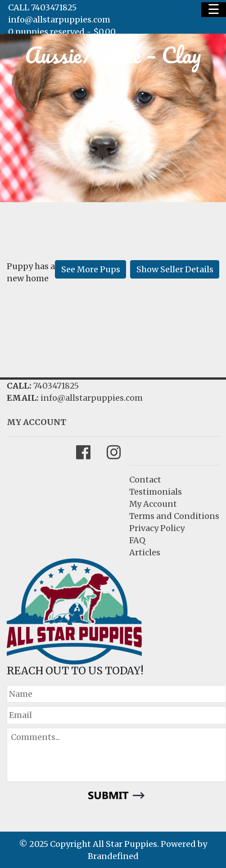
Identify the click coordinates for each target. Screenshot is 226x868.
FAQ (137, 540)
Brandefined (113, 856)
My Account (153, 504)
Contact (145, 480)
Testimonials (156, 492)
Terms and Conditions (174, 516)
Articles (145, 552)
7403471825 (56, 386)
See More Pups (91, 269)
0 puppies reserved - (62, 32)
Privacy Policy (157, 528)
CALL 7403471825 (42, 7)
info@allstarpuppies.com (59, 20)
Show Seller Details (175, 269)
